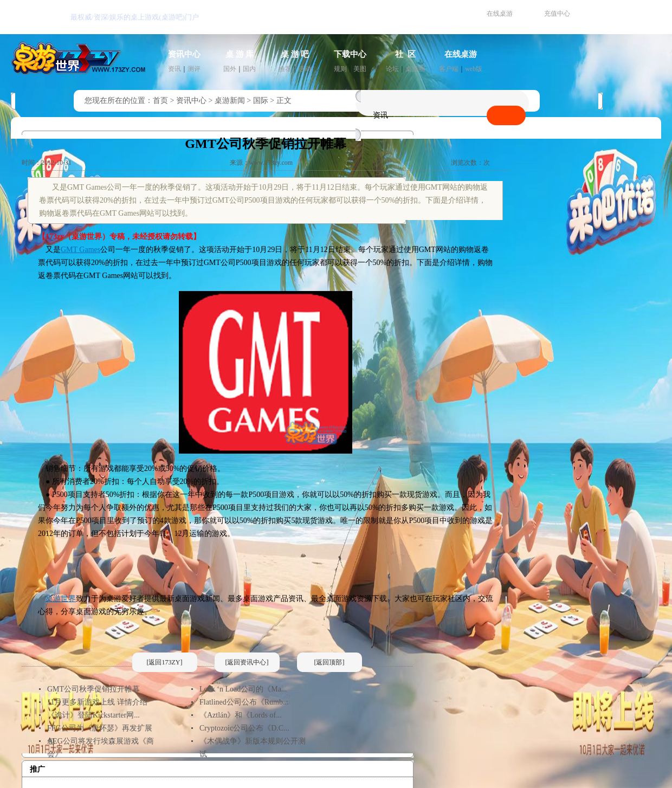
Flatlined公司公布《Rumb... (244, 702)
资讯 (175, 69)
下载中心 (350, 54)
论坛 (392, 69)
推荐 (285, 69)
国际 (261, 101)
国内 (249, 69)
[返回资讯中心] (247, 662)
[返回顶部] (329, 662)
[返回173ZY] (165, 662)
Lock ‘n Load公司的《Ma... (243, 689)
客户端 (449, 69)
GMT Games (80, 250)
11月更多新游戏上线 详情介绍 (97, 702)
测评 (194, 69)
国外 (230, 69)
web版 (474, 69)
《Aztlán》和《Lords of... (241, 715)
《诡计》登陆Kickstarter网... (93, 715)
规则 (340, 69)
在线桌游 (500, 14)
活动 (305, 69)
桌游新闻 (230, 101)
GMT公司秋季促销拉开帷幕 (93, 689)
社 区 (405, 54)
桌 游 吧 (295, 54)
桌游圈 (415, 69)
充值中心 (557, 14)
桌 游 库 (240, 54)
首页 (160, 101)
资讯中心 (184, 54)
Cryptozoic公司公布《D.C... (244, 728)
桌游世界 (61, 599)
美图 (360, 69)
